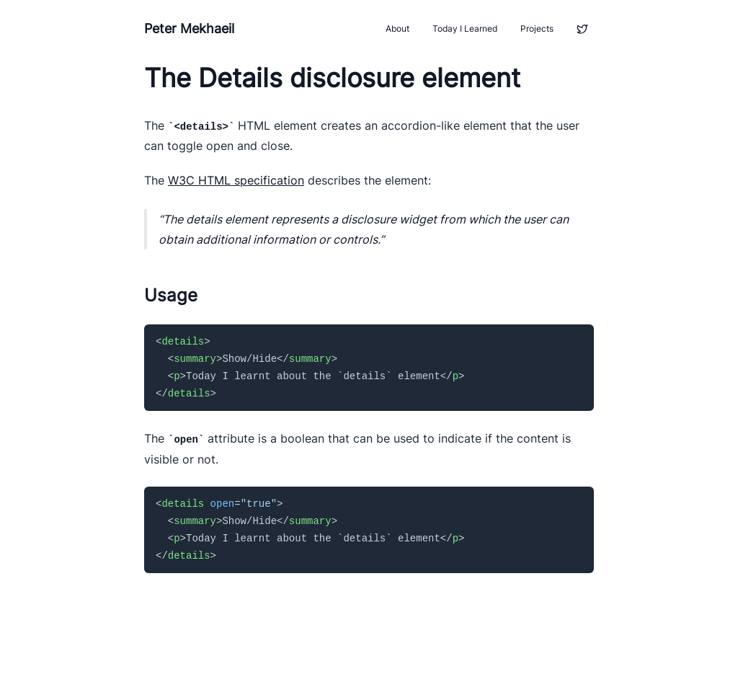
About (397, 28)
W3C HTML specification (236, 180)
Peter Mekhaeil (189, 28)
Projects (537, 28)
